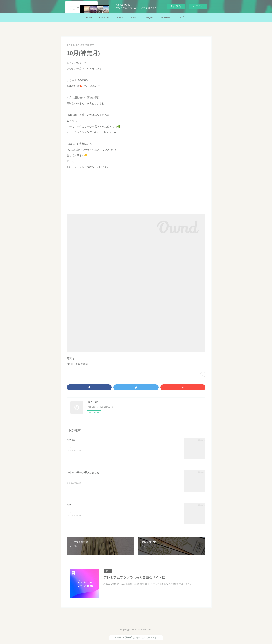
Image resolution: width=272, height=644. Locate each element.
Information (105, 17)
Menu (120, 17)
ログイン (198, 6)
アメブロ (181, 17)
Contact (133, 17)
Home (89, 17)
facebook (165, 17)
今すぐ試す (176, 6)
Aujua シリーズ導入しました (83, 472)
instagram (149, 17)
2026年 (71, 440)
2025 (69, 505)
